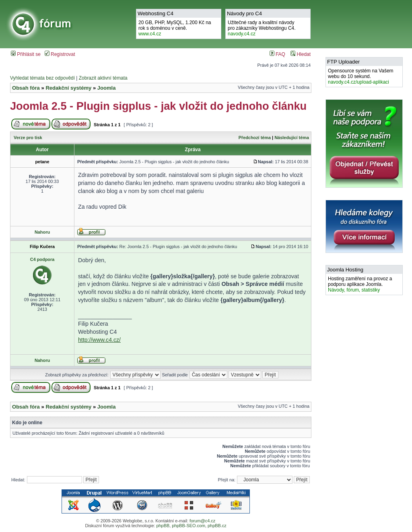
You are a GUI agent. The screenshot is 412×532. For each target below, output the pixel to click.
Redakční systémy (68, 88)
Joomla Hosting (345, 270)
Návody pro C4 (244, 13)
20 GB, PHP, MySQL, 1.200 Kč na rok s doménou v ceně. (175, 28)
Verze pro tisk (28, 138)
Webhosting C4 (156, 13)
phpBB (163, 526)
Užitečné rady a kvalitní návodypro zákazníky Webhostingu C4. (262, 28)
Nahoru (42, 232)
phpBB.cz (217, 526)
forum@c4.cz (202, 521)
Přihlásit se (26, 54)
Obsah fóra (26, 88)
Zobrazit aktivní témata (103, 78)
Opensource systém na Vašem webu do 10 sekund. (361, 76)
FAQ (277, 54)
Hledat (301, 54)
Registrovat (60, 54)
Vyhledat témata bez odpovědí (42, 78)
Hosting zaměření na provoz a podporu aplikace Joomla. (360, 284)
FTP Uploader (343, 62)
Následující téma (292, 138)
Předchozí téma (255, 138)
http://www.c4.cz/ (99, 340)
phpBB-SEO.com (188, 526)
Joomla (107, 88)
